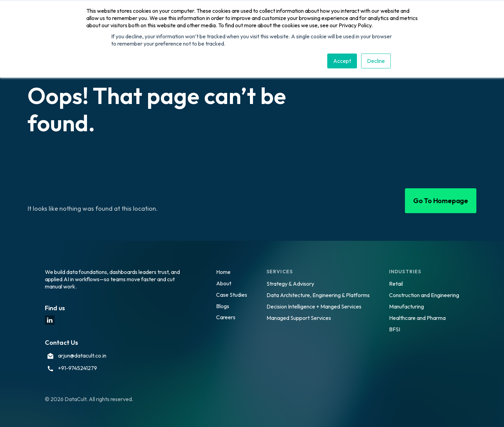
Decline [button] (376, 61)
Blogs (223, 306)
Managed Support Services (299, 318)
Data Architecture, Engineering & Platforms (318, 295)
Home (223, 272)
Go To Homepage (441, 201)
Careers (226, 317)
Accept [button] (342, 61)
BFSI (395, 329)
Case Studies (232, 295)
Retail (396, 284)
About (224, 283)
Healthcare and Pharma (417, 318)
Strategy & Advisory (290, 284)
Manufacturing (406, 306)
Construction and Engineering (424, 295)
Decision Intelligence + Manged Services (314, 306)
